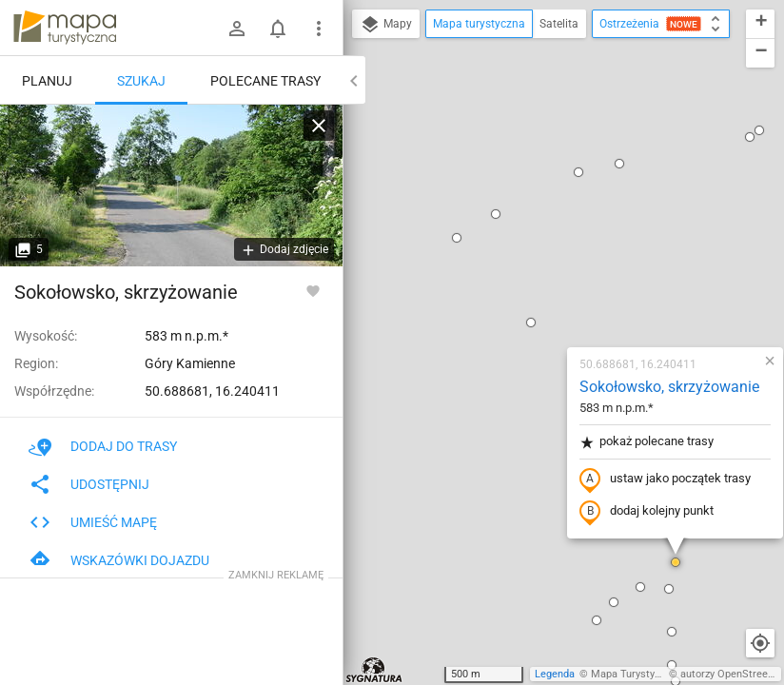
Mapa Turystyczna (634, 674)
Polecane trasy (265, 81)
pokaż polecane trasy (534, 222)
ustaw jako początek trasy (553, 260)
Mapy (386, 25)
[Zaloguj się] (237, 29)
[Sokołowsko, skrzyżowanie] (171, 186)
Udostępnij (89, 484)
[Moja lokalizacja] (760, 643)
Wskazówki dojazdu (119, 560)
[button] (419, 103)
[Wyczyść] (319, 126)
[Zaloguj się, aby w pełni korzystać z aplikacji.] (313, 290)
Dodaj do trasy (103, 446)
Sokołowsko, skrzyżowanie (557, 167)
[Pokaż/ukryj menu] (319, 29)
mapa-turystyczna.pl (65, 28)
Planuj (47, 81)
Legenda (555, 674)
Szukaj (141, 81)
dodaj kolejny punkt (534, 292)
